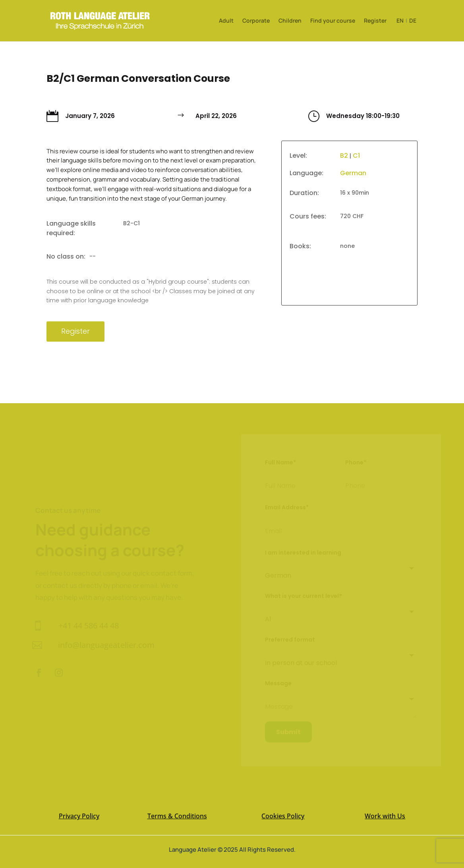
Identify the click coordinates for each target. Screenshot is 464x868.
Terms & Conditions (177, 809)
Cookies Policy (283, 809)
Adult (226, 21)
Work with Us (385, 809)
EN (400, 21)
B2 (344, 156)
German (353, 173)
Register (375, 21)
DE (413, 21)
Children (290, 21)
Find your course (333, 21)
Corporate (256, 21)
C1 (356, 156)
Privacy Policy (79, 809)
